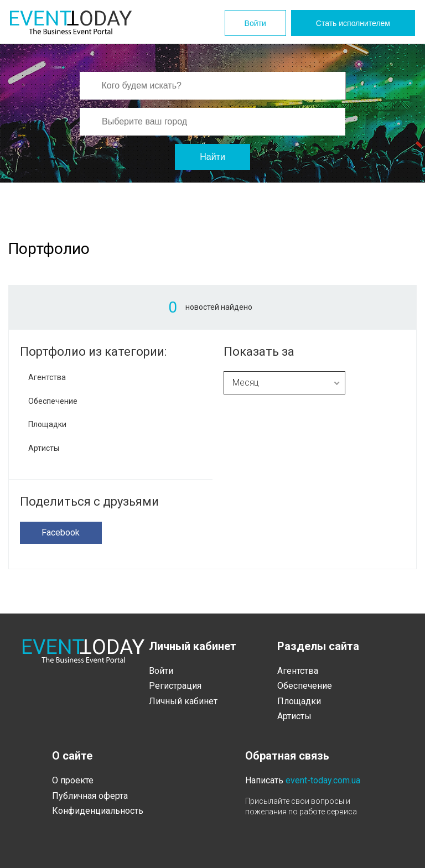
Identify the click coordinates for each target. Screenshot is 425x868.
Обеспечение (53, 401)
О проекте (73, 780)
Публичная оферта (90, 796)
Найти (212, 157)
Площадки (47, 424)
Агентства (47, 377)
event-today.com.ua (323, 780)
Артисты (44, 448)
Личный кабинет (183, 701)
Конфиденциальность (98, 811)
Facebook (61, 532)
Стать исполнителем (353, 23)
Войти (255, 23)
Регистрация (175, 686)
